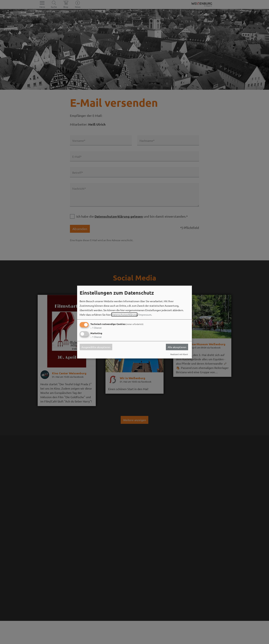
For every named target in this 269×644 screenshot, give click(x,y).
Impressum (145, 315)
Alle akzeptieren (177, 347)
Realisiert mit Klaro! (179, 354)
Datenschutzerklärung (124, 315)
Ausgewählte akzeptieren (96, 347)
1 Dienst (96, 328)
